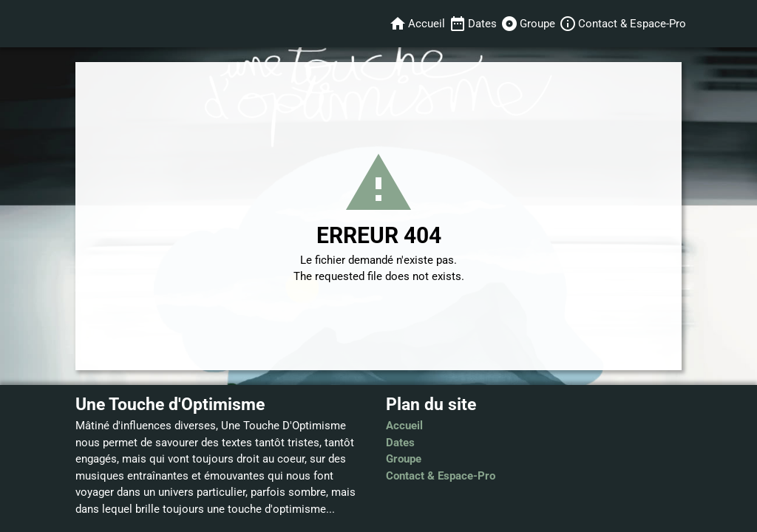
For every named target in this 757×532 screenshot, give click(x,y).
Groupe (404, 459)
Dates (400, 443)
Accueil (404, 426)
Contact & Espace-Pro (441, 476)
